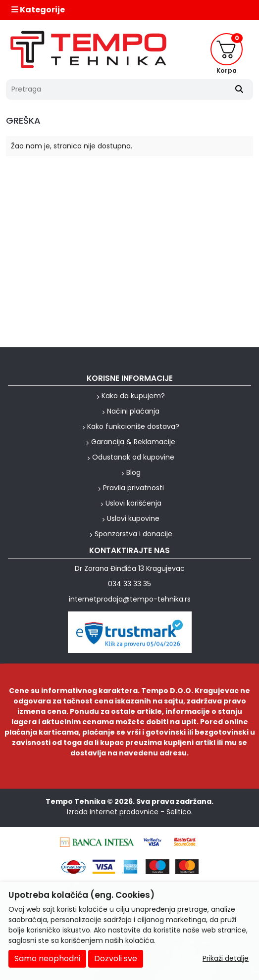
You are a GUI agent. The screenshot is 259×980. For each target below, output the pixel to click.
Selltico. (180, 812)
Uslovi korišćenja (133, 503)
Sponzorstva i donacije (133, 534)
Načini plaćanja (133, 411)
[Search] (239, 90)
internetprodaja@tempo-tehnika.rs (130, 599)
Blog (133, 472)
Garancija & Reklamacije (133, 442)
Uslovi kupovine (133, 518)
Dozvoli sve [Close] (116, 958)
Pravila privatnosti (133, 488)
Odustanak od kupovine (133, 457)
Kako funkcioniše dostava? (133, 426)
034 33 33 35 (129, 584)
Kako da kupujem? (133, 396)
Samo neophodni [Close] (47, 958)
